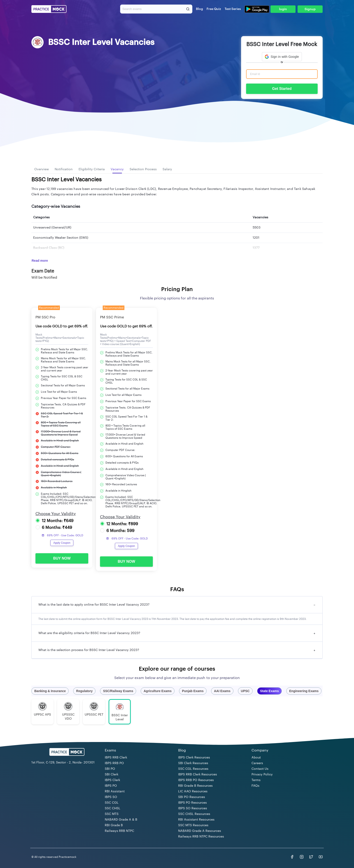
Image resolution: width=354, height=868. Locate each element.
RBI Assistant (115, 791)
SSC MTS (112, 814)
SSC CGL (112, 803)
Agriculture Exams (158, 691)
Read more (40, 261)
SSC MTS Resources (193, 825)
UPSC (245, 691)
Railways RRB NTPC (119, 831)
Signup (310, 9)
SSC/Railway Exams (118, 691)
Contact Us (260, 769)
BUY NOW (62, 558)
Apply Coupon (62, 543)
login (283, 9)
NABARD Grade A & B (121, 820)
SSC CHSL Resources (194, 814)
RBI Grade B (114, 825)
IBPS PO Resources (192, 803)
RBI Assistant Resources (196, 820)
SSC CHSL (113, 808)
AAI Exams (222, 691)
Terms (256, 780)
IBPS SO (111, 797)
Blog (199, 9)
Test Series (233, 9)
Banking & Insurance (50, 691)
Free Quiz (214, 9)
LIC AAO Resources (193, 791)
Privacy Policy (262, 775)
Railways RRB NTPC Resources (201, 837)
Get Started (282, 89)
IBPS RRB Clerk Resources (198, 775)
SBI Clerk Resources (193, 763)
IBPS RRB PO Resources (196, 780)
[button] (282, 57)
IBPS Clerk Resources (194, 758)
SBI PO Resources (192, 797)
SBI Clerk (112, 775)
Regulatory (84, 691)
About (256, 758)
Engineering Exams (304, 691)
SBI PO (110, 769)
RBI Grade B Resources (195, 786)
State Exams (269, 691)
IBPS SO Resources (193, 808)
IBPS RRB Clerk (116, 758)
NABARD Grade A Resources (200, 831)
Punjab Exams (193, 691)
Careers (257, 763)
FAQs (255, 786)
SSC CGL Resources (193, 769)
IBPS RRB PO (114, 763)
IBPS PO (111, 786)
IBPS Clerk (112, 780)
